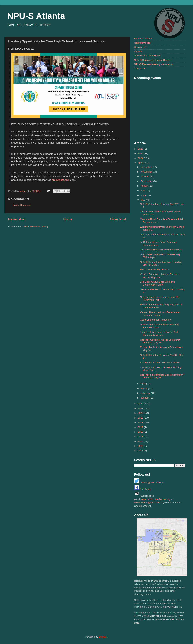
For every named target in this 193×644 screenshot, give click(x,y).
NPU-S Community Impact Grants (152, 60)
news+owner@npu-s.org (147, 503)
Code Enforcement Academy (155, 320)
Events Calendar (143, 39)
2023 (141, 163)
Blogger (103, 637)
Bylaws (138, 51)
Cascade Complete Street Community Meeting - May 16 (160, 341)
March (144, 388)
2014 (141, 441)
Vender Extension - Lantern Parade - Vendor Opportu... (160, 276)
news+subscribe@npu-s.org (155, 499)
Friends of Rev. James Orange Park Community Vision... (159, 334)
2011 (141, 451)
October (145, 176)
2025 (141, 153)
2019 (141, 418)
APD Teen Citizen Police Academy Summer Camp (158, 243)
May (143, 200)
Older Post (118, 219)
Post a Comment (22, 205)
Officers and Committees (147, 56)
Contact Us (140, 69)
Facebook (142, 489)
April (143, 384)
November (147, 172)
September (147, 181)
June (144, 195)
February (146, 393)
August (145, 186)
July (143, 191)
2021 (141, 408)
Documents (140, 47)
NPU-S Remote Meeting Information (153, 64)
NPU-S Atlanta (36, 16)
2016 (141, 432)
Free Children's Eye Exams (155, 270)
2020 (141, 413)
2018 (141, 423)
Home (68, 219)
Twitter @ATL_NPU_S (149, 483)
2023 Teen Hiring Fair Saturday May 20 (161, 250)
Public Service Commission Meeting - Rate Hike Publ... (160, 326)
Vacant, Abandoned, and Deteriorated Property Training (160, 314)
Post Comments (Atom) (35, 227)
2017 (141, 427)
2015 (141, 437)
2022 (141, 404)
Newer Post (17, 219)
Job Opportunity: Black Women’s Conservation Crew (158, 283)
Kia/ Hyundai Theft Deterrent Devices (160, 362)
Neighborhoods (142, 43)
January (145, 398)
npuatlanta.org (60, 180)
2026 (141, 149)
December (147, 167)
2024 (141, 158)
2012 (141, 446)
